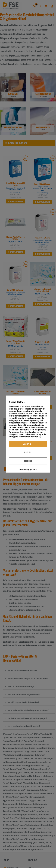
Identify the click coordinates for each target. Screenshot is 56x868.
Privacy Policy (24, 469)
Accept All (28, 444)
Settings (28, 461)
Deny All (28, 452)
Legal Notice (33, 469)
